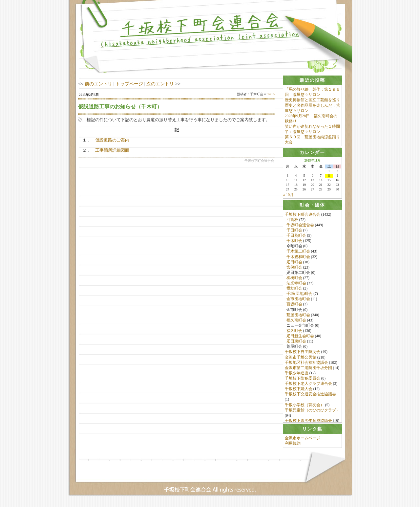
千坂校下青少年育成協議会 (308, 422)
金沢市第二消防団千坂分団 (308, 369)
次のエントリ (160, 84)
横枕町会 (294, 290)
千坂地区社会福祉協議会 (306, 364)
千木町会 (294, 242)
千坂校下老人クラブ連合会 (308, 385)
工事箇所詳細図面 (112, 150)
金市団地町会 (298, 300)
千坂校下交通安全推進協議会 (310, 396)
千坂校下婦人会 (299, 390)
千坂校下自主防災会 (303, 353)
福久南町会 (296, 322)
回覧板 (292, 221)
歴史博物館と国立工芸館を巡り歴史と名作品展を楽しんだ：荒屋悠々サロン (312, 105)
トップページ (129, 84)
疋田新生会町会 (300, 338)
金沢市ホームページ (303, 442)
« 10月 (288, 196)
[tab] (312, 80)
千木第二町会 (298, 253)
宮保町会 (294, 269)
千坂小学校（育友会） (304, 406)
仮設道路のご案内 (112, 140)
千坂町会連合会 (300, 227)
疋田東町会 (296, 343)
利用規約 (293, 448)
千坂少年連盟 (297, 375)
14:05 (271, 94)
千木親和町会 (298, 258)
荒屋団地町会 (298, 316)
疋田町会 (294, 263)
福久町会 (294, 332)
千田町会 (294, 232)
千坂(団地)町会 (300, 295)
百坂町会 (294, 306)
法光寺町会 (296, 285)
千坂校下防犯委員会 (303, 380)
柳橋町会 (294, 279)
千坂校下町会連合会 (303, 216)
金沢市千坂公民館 (301, 359)
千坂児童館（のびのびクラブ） (312, 411)
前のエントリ (98, 84)
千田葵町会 (296, 237)
